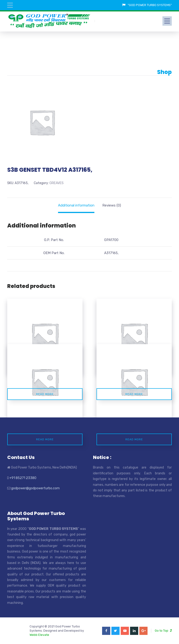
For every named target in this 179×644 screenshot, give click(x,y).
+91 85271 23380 (23, 478)
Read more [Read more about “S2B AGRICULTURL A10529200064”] (134, 439)
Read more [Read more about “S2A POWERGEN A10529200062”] (134, 394)
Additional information (76, 205)
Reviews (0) (112, 205)
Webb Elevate (39, 635)
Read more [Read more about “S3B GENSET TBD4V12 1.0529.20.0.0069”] (45, 439)
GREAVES (57, 183)
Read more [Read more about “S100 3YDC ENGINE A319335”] (45, 394)
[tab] (76, 205)
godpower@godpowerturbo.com (35, 488)
